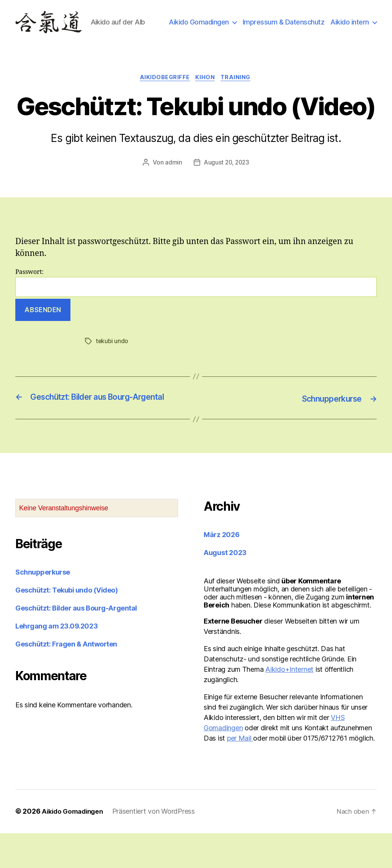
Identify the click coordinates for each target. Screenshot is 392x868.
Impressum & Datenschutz (336, 28)
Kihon (206, 102)
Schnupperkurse (43, 607)
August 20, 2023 (226, 187)
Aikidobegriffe (164, 102)
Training (239, 102)
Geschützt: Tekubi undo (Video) (67, 625)
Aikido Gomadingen (251, 28)
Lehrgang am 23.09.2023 (56, 661)
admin (172, 187)
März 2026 (222, 570)
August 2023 (225, 588)
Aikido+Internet (289, 704)
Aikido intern (350, 39)
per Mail (240, 773)
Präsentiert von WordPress (158, 846)
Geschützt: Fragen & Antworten (66, 679)
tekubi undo (112, 366)
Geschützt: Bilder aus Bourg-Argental (76, 643)
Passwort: (196, 307)
